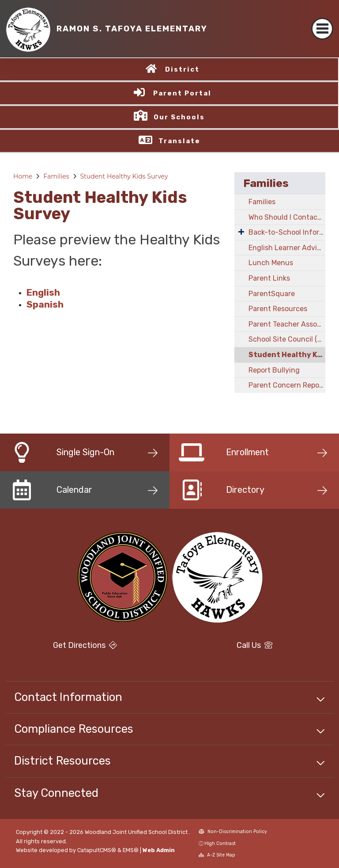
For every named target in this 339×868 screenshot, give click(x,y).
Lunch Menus (271, 263)
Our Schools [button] (179, 117)
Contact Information (68, 697)
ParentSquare (272, 294)
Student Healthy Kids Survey (124, 176)
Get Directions (85, 645)
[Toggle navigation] (322, 29)
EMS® (131, 850)
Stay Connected (56, 793)
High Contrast (220, 843)
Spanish (45, 305)
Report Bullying (274, 370)
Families (56, 176)
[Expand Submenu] (241, 232)
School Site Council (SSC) (287, 339)
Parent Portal (182, 93)
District (182, 69)
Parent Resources (278, 309)
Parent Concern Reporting (287, 385)
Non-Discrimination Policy (233, 832)
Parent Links (269, 278)
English (43, 293)
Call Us (254, 645)
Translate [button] (179, 141)
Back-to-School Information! (287, 232)
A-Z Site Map (217, 855)
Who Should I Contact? (286, 217)
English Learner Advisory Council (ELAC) (287, 248)
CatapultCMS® (97, 850)
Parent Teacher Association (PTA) (287, 324)
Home (23, 176)
